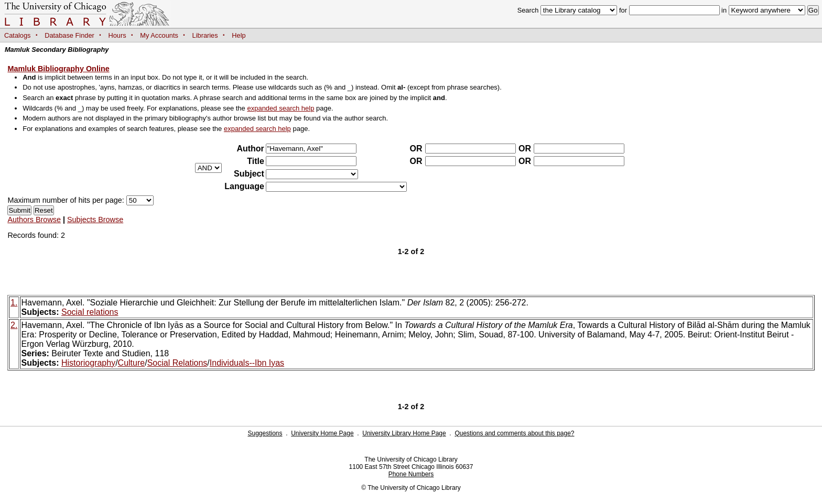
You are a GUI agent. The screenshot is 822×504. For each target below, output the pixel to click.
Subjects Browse (95, 220)
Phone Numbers (411, 474)
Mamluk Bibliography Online (58, 69)
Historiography (88, 363)
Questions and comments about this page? (514, 433)
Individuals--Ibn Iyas (247, 363)
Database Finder (69, 35)
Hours (117, 35)
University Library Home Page (404, 433)
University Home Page (322, 433)
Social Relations (177, 363)
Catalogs (18, 35)
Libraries (205, 35)
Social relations (90, 312)
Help (239, 35)
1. (14, 303)
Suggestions (265, 433)
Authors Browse (34, 220)
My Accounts (159, 35)
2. (14, 325)
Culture (132, 363)
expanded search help (280, 108)
